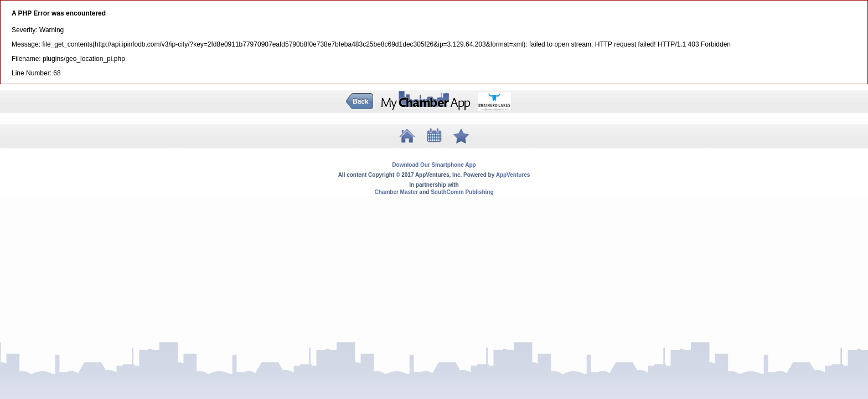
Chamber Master (396, 192)
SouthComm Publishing (462, 192)
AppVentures (513, 175)
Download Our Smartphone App (434, 165)
